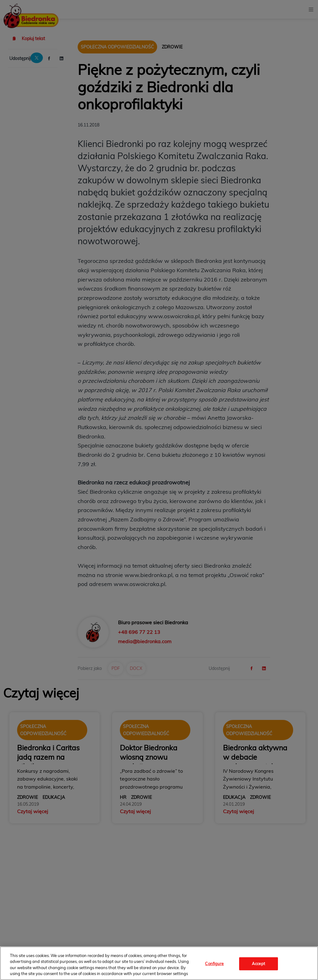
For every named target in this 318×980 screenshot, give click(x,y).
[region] (159, 963)
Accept (259, 964)
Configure (214, 964)
